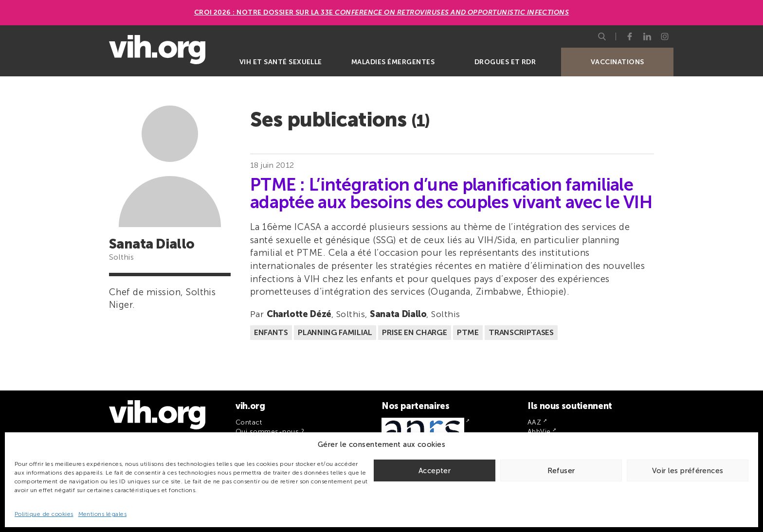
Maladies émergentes (393, 62)
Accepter (435, 471)
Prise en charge (414, 332)
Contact (249, 422)
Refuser (561, 471)
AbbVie (539, 432)
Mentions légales (103, 514)
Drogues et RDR (505, 62)
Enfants (271, 332)
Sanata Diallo (398, 314)
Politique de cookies (44, 514)
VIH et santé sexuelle (281, 62)
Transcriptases (521, 332)
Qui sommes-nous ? (270, 432)
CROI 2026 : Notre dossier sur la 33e (382, 12)
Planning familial (335, 332)
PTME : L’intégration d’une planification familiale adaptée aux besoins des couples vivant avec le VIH (451, 194)
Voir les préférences (688, 471)
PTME (468, 332)
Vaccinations (618, 62)
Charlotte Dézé (299, 314)
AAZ (534, 422)
